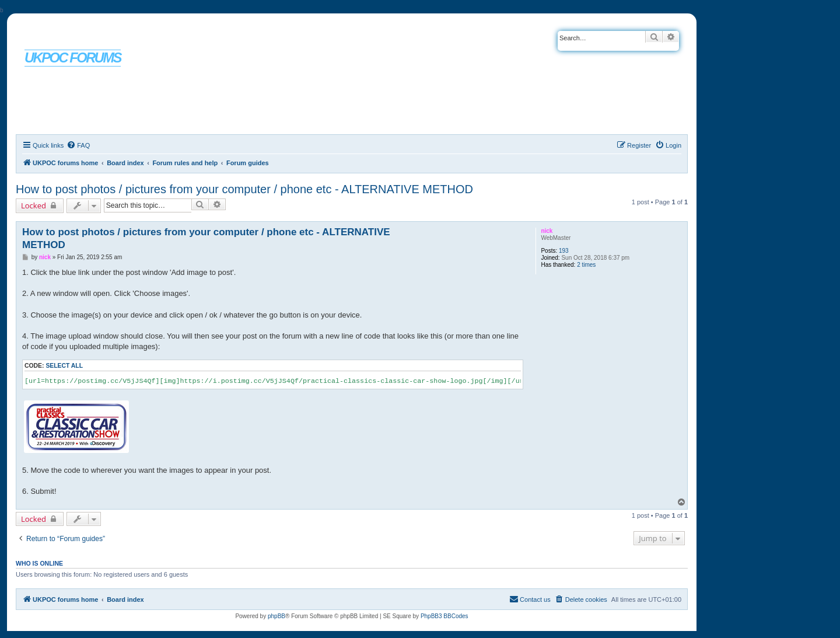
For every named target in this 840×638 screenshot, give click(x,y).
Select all (64, 366)
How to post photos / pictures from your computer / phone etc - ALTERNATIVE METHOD (244, 189)
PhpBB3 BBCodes (444, 616)
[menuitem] (78, 145)
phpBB (276, 616)
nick (547, 231)
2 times (586, 265)
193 (564, 251)
